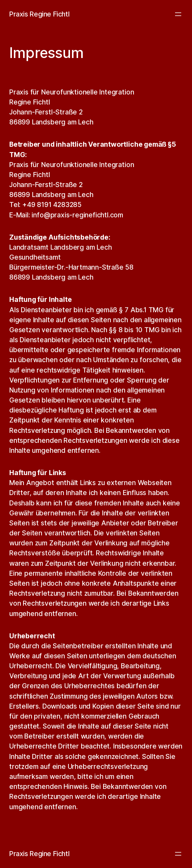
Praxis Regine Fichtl (39, 14)
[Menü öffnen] (178, 14)
